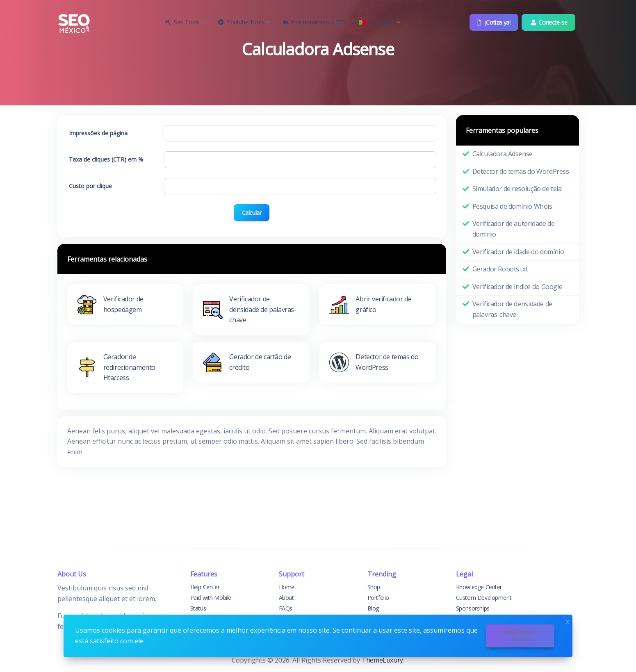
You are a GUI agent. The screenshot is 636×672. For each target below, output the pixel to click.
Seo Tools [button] (185, 22)
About (286, 598)
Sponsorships (473, 608)
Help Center (205, 587)
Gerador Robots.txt (500, 269)
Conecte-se (548, 22)
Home (287, 587)
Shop (374, 587)
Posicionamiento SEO (315, 22)
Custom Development (484, 598)
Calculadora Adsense (503, 154)
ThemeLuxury (382, 660)
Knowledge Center (479, 587)
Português (380, 22)
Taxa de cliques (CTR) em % (106, 159)
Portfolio (378, 598)
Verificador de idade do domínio (518, 252)
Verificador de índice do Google (517, 287)
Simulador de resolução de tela (517, 189)
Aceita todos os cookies (520, 636)
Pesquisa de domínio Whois (512, 206)
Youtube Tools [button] (244, 22)
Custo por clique (90, 186)
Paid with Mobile (211, 598)
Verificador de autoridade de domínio (514, 229)
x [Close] (568, 621)
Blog (373, 608)
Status (198, 608)
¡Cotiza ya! (493, 22)
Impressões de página (98, 133)
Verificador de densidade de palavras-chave (512, 309)
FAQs (286, 608)
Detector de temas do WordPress (521, 171)
